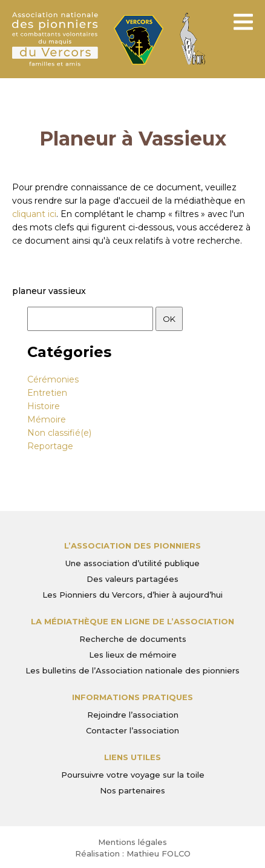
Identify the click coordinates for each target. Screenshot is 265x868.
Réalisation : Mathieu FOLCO (133, 853)
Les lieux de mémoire (133, 655)
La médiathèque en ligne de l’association (132, 621)
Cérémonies (53, 379)
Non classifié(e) (59, 433)
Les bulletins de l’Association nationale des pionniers (132, 670)
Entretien (47, 393)
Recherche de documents (133, 639)
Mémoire (47, 419)
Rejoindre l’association (133, 715)
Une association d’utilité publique (132, 563)
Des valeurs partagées (132, 579)
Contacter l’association (132, 730)
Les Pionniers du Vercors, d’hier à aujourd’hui (132, 595)
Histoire (44, 406)
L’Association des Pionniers (132, 546)
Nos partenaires (132, 790)
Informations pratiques (132, 697)
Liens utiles (132, 757)
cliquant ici (34, 214)
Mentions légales (132, 842)
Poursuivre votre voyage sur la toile (133, 775)
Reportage (50, 446)
